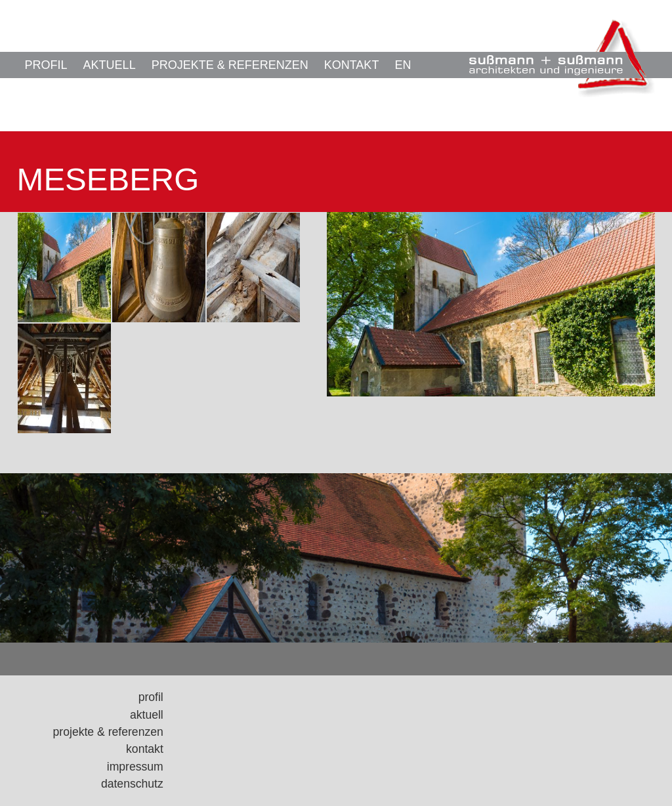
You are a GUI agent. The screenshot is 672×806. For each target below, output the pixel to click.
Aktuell (110, 65)
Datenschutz (132, 784)
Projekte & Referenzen (230, 65)
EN (403, 65)
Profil (46, 65)
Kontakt (352, 65)
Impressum (135, 767)
